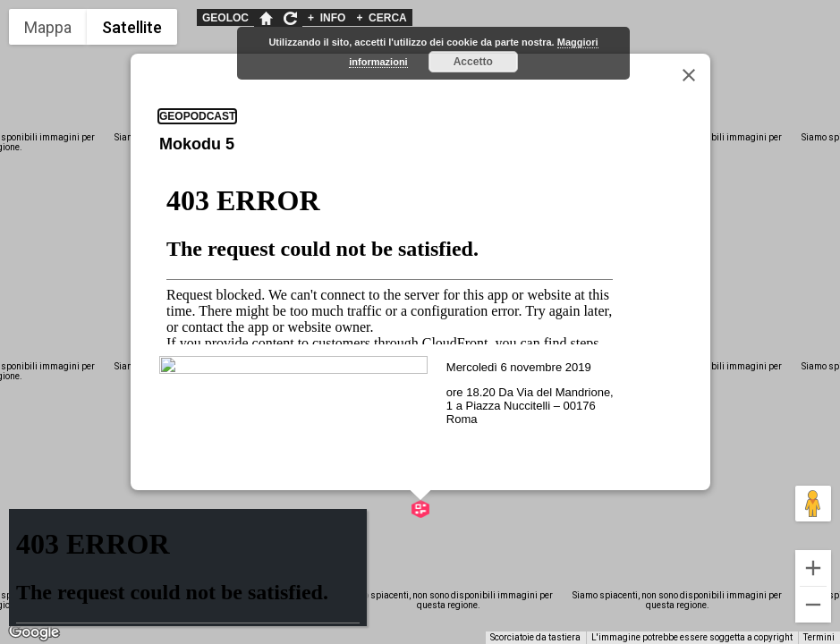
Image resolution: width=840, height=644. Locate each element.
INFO (327, 18)
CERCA (381, 18)
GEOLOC (225, 18)
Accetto (473, 62)
